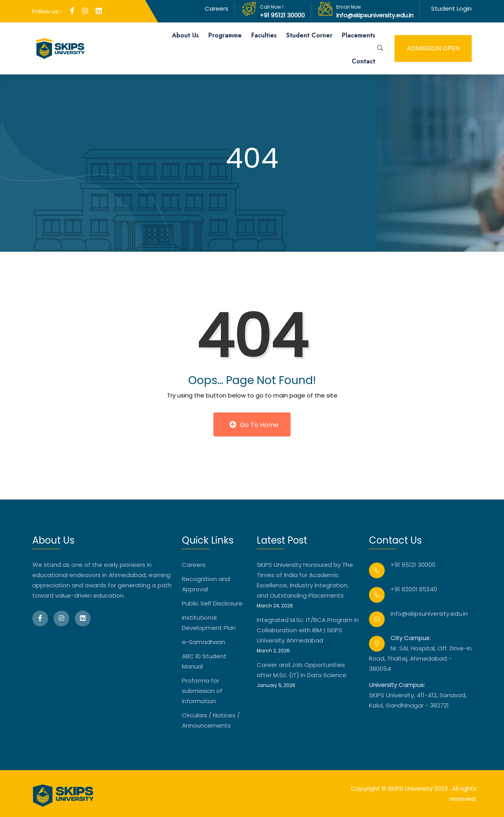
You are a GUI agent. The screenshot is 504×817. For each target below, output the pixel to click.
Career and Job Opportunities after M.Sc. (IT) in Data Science (302, 670)
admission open (433, 48)
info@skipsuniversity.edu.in (375, 15)
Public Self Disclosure (212, 603)
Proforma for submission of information (202, 691)
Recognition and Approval (206, 584)
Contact (363, 61)
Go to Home (254, 425)
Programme (225, 35)
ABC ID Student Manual (204, 661)
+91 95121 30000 (282, 15)
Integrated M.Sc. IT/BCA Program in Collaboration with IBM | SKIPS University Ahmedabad (308, 630)
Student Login (451, 8)
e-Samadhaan (204, 642)
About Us (185, 35)
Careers (217, 8)
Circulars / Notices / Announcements (211, 720)
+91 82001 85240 (414, 589)
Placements (359, 35)
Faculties (264, 35)
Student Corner (309, 35)
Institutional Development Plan (209, 623)
